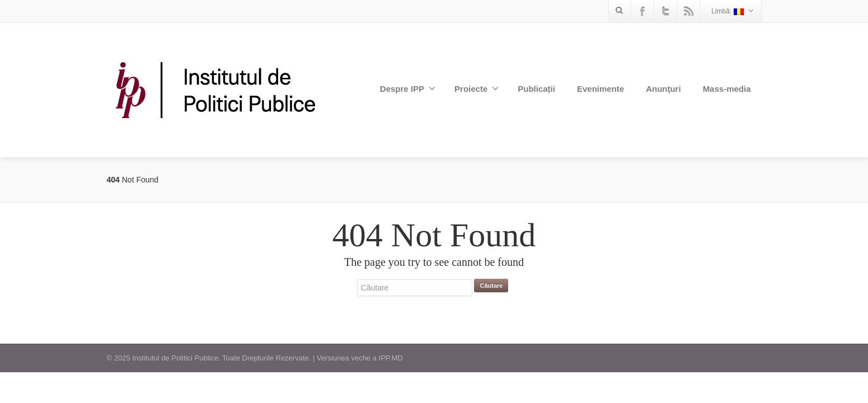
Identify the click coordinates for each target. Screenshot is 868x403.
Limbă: (732, 11)
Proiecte (477, 88)
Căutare (491, 285)
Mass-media (727, 89)
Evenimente (600, 89)
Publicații (536, 89)
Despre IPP (408, 88)
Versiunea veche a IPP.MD (360, 358)
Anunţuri (663, 89)
